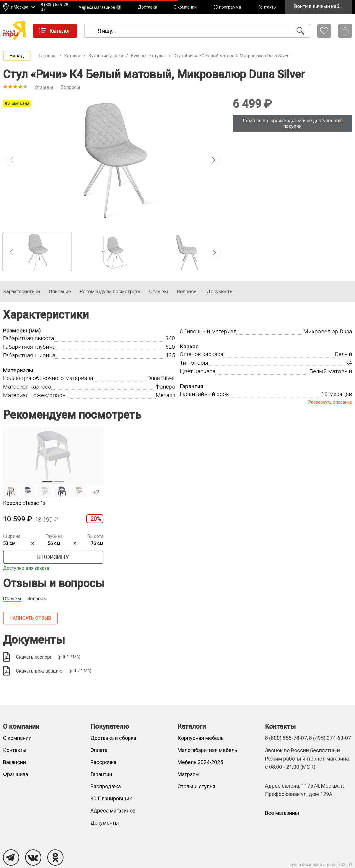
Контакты (267, 7)
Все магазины (282, 813)
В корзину (53, 557)
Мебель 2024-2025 (200, 762)
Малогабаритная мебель (207, 750)
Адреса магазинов (100, 7)
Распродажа (106, 786)
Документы (105, 823)
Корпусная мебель (201, 738)
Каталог (72, 56)
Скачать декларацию (47, 671)
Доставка (148, 7)
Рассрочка (103, 762)
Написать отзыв (30, 618)
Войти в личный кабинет (322, 6)
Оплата (99, 750)
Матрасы (189, 774)
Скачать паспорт (42, 657)
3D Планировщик (111, 798)
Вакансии (14, 762)
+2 (96, 492)
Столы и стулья (196, 786)
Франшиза (16, 774)
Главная (47, 56)
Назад (17, 56)
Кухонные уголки (106, 56)
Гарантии (101, 774)
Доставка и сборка (113, 738)
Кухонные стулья (148, 56)
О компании (185, 7)
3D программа (227, 7)
